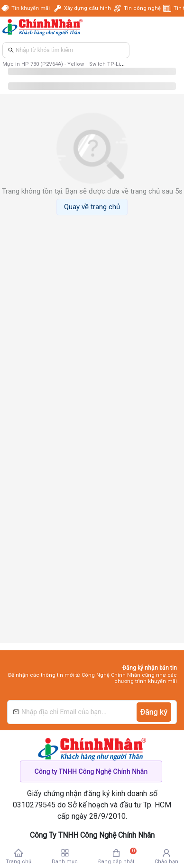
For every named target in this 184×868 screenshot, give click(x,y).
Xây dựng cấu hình (87, 8)
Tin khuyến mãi (32, 8)
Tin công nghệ (142, 8)
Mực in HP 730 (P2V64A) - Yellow (43, 64)
